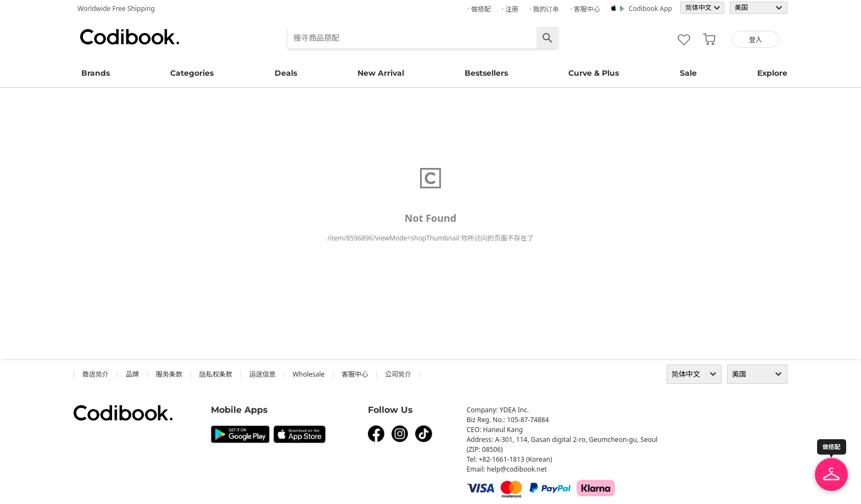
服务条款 (169, 374)
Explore (772, 73)
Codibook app (650, 9)
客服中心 (355, 374)
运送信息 (262, 374)
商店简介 (96, 374)
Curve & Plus (594, 73)
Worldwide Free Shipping (116, 9)
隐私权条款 (216, 374)
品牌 (132, 374)
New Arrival (381, 73)
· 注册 (510, 9)
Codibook (130, 37)
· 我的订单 (544, 9)
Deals (286, 73)
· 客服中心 (585, 9)
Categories (192, 73)
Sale (688, 73)
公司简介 (398, 374)
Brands (96, 73)
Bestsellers (486, 73)
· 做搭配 (479, 9)
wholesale (309, 374)
